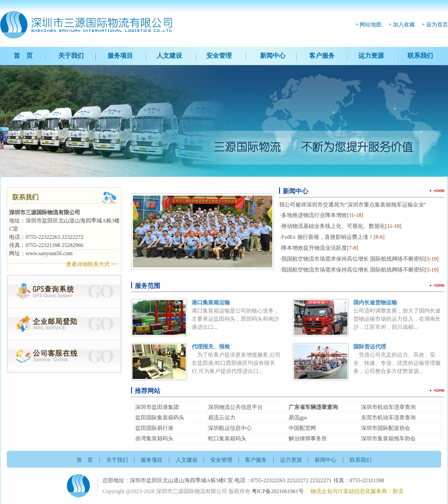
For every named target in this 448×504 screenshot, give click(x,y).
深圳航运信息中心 (230, 428)
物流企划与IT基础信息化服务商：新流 (357, 491)
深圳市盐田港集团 (157, 407)
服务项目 (120, 56)
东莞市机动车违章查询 (388, 418)
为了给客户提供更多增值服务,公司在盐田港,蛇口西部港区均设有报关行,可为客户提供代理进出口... (236, 363)
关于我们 (71, 56)
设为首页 (437, 25)
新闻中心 (273, 56)
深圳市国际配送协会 (386, 428)
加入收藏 (404, 25)
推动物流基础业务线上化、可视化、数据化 (341, 226)
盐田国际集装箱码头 (160, 418)
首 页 (23, 56)
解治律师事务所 (308, 438)
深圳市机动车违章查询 (388, 407)
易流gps (298, 418)
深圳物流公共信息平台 (235, 407)
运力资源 (371, 56)
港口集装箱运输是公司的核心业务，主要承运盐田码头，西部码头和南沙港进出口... (235, 319)
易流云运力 (222, 418)
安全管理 (219, 56)
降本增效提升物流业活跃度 (320, 248)
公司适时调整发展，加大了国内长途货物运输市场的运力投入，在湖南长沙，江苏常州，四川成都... (397, 319)
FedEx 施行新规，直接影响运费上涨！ (333, 237)
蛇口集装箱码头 (227, 438)
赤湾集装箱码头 (154, 438)
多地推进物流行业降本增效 (322, 215)
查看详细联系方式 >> (92, 264)
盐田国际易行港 (154, 428)
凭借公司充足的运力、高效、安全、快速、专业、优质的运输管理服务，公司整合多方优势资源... (397, 363)
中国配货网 (302, 428)
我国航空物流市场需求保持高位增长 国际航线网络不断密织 (360, 259)
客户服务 (322, 56)
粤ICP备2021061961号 (278, 491)
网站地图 (371, 25)
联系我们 (420, 56)
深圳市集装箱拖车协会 (388, 438)
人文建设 (169, 56)
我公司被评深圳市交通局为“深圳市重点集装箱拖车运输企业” (353, 205)
